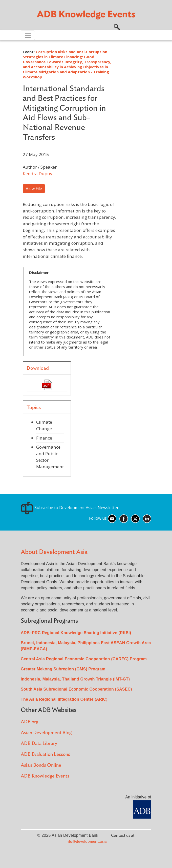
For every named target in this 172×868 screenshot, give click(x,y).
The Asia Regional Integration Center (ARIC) (64, 699)
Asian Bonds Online (41, 765)
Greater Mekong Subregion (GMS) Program (63, 669)
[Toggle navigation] (28, 35)
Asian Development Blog (46, 733)
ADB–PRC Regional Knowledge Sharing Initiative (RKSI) (76, 633)
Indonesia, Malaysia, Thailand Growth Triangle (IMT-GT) (75, 679)
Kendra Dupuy (38, 174)
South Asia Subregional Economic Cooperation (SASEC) (76, 689)
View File (34, 189)
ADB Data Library (39, 744)
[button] (117, 26)
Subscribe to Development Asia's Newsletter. (70, 508)
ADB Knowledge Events (45, 776)
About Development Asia (54, 552)
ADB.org (29, 722)
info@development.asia (86, 842)
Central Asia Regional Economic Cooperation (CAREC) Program (84, 659)
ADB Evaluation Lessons (45, 754)
